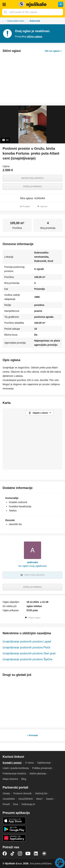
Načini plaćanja (38, 773)
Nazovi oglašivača (33, 178)
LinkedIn (36, 854)
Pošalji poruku (32, 187)
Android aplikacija (14, 829)
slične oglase (34, 37)
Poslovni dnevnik (22, 793)
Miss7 (39, 799)
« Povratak (32, 735)
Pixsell (6, 804)
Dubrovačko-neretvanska (18, 21)
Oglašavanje (44, 763)
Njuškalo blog (44, 854)
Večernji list (41, 793)
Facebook (5, 854)
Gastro (50, 799)
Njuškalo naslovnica (32, 4)
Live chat (60, 863)
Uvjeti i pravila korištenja (16, 768)
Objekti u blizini (40, 413)
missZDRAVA (26, 799)
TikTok (12, 854)
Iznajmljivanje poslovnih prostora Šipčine (28, 659)
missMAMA (9, 799)
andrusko (32, 562)
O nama (29, 763)
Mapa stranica (10, 779)
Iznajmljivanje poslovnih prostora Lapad (27, 642)
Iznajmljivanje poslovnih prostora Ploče (26, 647)
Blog (24, 779)
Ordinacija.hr (28, 804)
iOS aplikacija (14, 820)
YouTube (28, 854)
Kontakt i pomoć (12, 763)
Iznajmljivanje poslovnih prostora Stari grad (29, 653)
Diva (15, 804)
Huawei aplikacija (14, 838)
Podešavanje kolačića (14, 773)
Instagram (20, 854)
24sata (6, 793)
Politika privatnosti (42, 768)
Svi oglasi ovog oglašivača (32, 566)
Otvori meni (4, 4)
